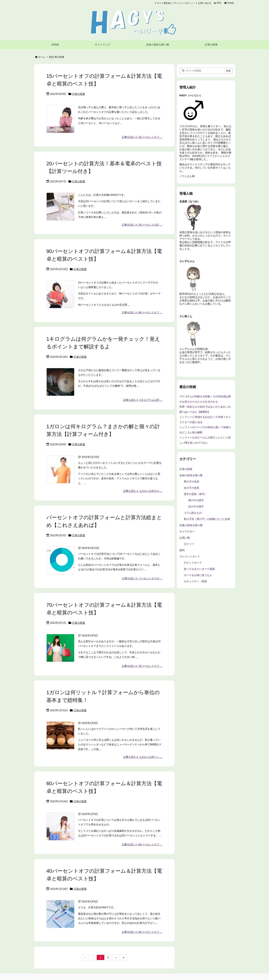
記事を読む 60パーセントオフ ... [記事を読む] (142, 844)
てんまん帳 (188, 176)
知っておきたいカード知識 (199, 569)
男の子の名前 (192, 482)
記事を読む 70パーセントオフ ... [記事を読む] (142, 666)
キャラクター (187, 531)
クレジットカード (190, 556)
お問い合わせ (205, 3)
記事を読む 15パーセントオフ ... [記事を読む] (142, 137)
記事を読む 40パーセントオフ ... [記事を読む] (142, 932)
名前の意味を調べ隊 (191, 475)
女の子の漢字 (196, 507)
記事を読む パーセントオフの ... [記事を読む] (142, 578)
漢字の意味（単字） (195, 494)
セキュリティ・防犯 (195, 581)
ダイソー (189, 544)
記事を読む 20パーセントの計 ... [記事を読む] (142, 225)
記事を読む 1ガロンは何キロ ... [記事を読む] (143, 491)
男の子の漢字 (196, 500)
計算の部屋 (79, 94)
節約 (182, 550)
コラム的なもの (193, 513)
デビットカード (193, 563)
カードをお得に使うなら (198, 575)
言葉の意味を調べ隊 (191, 525)
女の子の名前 (192, 488)
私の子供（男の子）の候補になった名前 (207, 519)
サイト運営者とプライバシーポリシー (176, 3)
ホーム (42, 57)
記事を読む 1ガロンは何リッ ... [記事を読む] (143, 757)
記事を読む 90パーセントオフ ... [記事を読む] (142, 312)
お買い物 (185, 538)
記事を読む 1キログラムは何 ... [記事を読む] (143, 400)
